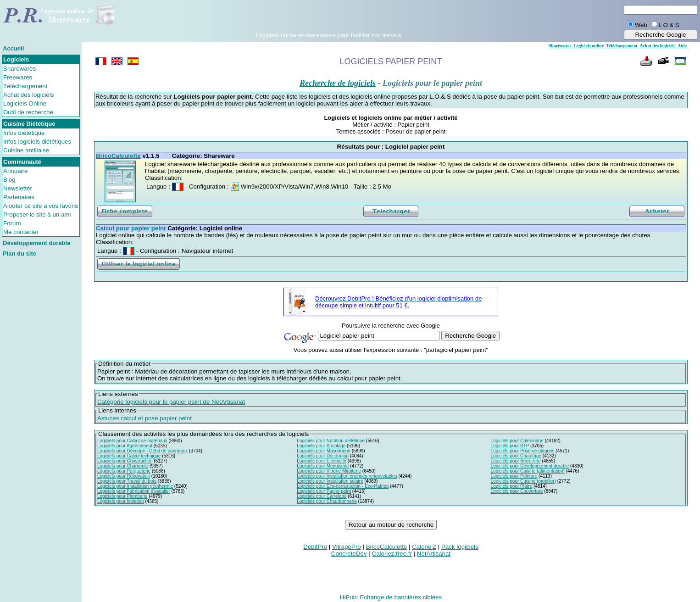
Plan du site (19, 254)
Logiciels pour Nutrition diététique (331, 441)
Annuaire (15, 171)
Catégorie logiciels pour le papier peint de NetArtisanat (171, 402)
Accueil (13, 48)
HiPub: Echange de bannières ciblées (391, 597)
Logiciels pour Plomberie (122, 496)
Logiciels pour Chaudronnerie (327, 501)
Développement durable (36, 243)
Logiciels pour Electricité (322, 461)
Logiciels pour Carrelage (322, 496)
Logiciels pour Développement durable (530, 466)
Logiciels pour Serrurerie (516, 461)
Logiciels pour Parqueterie (124, 471)
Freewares (18, 77)
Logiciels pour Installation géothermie (135, 486)
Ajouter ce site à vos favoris (41, 206)
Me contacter (21, 232)
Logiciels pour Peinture (514, 476)
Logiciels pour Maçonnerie (324, 451)
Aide (682, 46)
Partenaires (19, 197)
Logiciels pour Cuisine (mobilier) (523, 481)
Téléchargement (25, 86)
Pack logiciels (460, 547)
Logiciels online (589, 46)
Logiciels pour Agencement (125, 446)
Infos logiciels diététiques (37, 142)
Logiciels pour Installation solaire (330, 481)
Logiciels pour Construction (125, 461)
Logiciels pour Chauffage (516, 456)
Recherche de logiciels (338, 83)
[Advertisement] (329, 18)
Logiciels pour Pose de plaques (523, 451)
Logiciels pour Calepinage (517, 441)
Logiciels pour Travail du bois (127, 481)
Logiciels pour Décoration (323, 456)
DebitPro (315, 547)
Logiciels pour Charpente (123, 466)
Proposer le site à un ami (37, 215)
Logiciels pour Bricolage (321, 446)
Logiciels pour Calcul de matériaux (132, 441)
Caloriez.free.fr (392, 554)
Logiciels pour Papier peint (324, 491)
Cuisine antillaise (26, 150)
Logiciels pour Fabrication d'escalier (134, 491)
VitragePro (347, 547)
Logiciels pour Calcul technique (129, 456)
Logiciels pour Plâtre (512, 486)
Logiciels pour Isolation (121, 501)
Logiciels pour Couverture (517, 491)
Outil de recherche (28, 112)
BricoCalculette (387, 547)
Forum (12, 223)
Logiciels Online (25, 103)
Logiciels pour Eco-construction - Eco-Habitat (343, 486)
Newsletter (18, 188)
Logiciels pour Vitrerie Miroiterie (329, 471)
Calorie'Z (424, 547)
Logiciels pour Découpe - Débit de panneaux (142, 451)
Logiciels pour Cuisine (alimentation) (528, 471)
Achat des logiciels (28, 95)
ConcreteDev (349, 554)
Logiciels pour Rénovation (124, 476)
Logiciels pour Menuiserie (323, 466)
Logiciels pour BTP (510, 446)
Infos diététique (24, 133)
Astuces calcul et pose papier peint (144, 418)
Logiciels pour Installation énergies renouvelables (347, 476)
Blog (9, 180)
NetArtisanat (434, 554)
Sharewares (19, 69)
